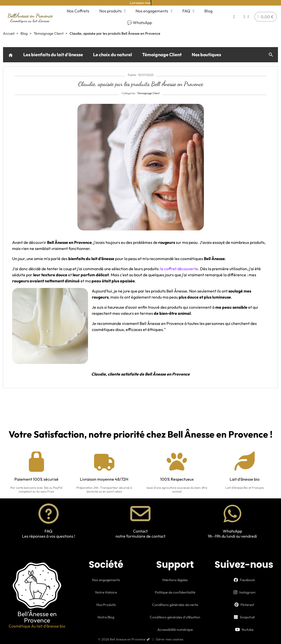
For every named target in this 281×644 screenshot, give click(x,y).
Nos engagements (154, 11)
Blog (208, 11)
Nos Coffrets (78, 11)
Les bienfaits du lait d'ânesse (53, 55)
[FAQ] (49, 514)
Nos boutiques (206, 55)
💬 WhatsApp (139, 23)
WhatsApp (232, 531)
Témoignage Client (162, 55)
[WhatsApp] (232, 514)
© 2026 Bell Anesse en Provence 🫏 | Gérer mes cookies (141, 639)
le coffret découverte (179, 269)
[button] (234, 17)
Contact (140, 531)
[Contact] (140, 514)
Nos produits (113, 11)
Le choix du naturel (113, 55)
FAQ (188, 11)
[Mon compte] (246, 17)
